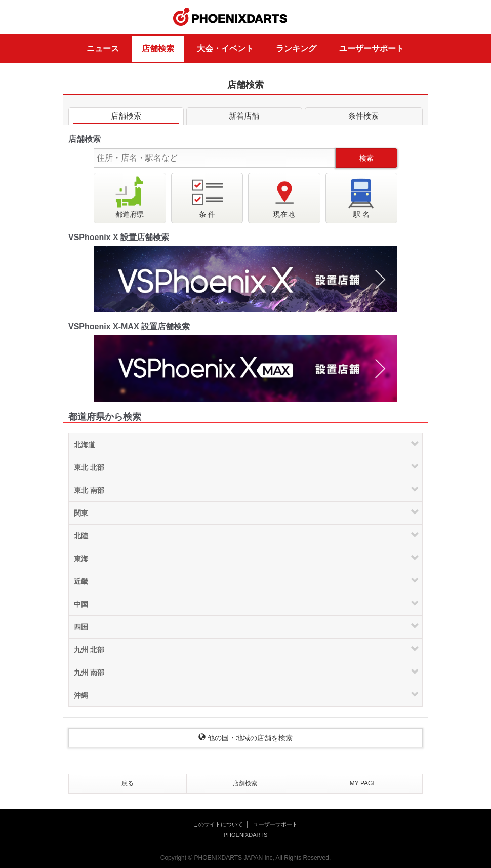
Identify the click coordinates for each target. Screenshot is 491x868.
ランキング (296, 48)
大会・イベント (225, 48)
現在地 (284, 196)
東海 (81, 559)
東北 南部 (89, 490)
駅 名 (361, 196)
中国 (81, 604)
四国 (81, 627)
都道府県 (130, 196)
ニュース (103, 48)
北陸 (81, 536)
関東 (81, 513)
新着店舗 (244, 118)
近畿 (81, 581)
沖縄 (81, 695)
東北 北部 (89, 467)
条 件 (207, 196)
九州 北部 (89, 650)
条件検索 (364, 118)
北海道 (85, 445)
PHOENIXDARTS (230, 17)
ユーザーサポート (372, 48)
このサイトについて (218, 824)
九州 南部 (89, 673)
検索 (366, 158)
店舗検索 (158, 48)
